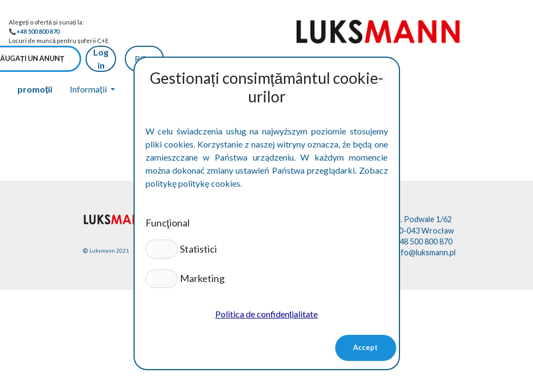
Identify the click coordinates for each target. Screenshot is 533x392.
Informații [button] (89, 62)
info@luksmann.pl (425, 226)
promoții (35, 62)
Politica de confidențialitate (266, 314)
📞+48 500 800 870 (34, 31)
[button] (162, 249)
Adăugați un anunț (371, 32)
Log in (445, 31)
